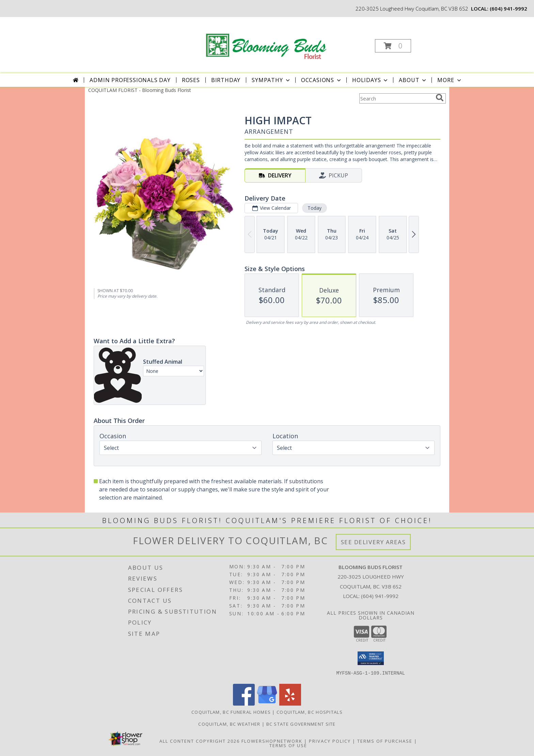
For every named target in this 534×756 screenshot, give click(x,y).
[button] (393, 46)
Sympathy (271, 80)
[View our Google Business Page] (267, 704)
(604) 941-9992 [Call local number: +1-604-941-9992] (508, 9)
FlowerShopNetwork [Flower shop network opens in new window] (272, 741)
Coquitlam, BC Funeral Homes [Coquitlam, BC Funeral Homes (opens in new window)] (231, 712)
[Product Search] (396, 98)
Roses (191, 80)
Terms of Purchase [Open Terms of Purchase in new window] (385, 741)
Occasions (322, 80)
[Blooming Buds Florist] (266, 39)
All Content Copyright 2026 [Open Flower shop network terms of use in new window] (200, 741)
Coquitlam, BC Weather (229, 724)
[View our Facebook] (244, 704)
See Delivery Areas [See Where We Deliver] (373, 542)
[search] (440, 98)
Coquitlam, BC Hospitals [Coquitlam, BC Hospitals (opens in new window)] (310, 712)
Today (315, 208)
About (413, 80)
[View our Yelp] (290, 704)
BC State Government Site (301, 724)
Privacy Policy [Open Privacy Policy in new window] (330, 741)
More (450, 80)
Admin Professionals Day (130, 80)
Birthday (226, 80)
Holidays (371, 80)
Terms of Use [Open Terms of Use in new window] (288, 745)
